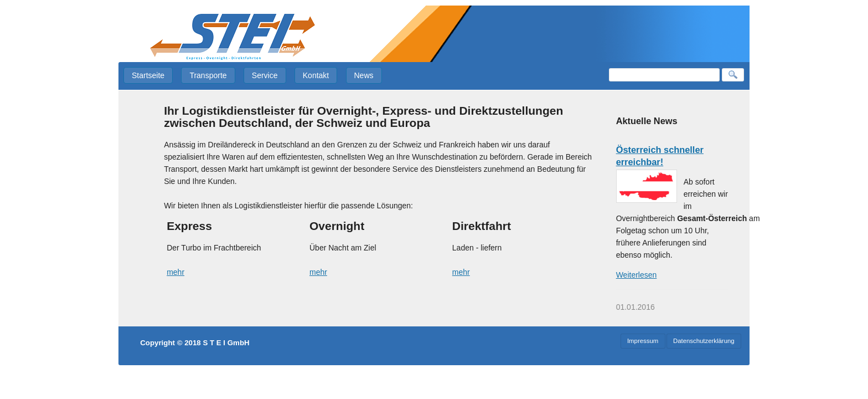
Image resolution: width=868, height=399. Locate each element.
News (364, 75)
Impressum (643, 341)
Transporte (208, 75)
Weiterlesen (637, 275)
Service (265, 75)
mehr (175, 272)
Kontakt (316, 75)
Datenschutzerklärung (704, 341)
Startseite (148, 75)
